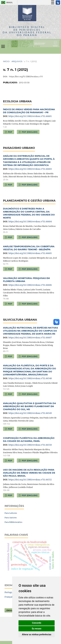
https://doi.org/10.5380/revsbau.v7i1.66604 (30, 221)
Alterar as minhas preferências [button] (37, 634)
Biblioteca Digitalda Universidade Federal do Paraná (27, 31)
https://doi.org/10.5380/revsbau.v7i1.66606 (30, 285)
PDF (10, 132)
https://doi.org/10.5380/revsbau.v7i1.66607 (30, 337)
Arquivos (17, 61)
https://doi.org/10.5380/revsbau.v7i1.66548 (30, 378)
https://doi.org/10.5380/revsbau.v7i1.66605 (30, 253)
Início (6, 61)
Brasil (6, 2)
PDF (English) (29, 132)
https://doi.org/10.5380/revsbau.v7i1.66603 (30, 169)
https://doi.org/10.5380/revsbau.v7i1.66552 (30, 480)
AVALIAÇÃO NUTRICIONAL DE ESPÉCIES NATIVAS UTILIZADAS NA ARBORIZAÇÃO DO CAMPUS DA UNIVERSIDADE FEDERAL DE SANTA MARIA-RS (30, 331)
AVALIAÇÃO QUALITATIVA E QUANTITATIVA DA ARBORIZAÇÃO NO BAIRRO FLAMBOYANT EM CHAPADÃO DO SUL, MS (30, 406)
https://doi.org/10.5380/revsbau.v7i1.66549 (30, 413)
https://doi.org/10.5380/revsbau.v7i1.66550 (30, 445)
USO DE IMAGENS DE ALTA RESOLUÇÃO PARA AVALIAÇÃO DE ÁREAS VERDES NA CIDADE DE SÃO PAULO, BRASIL (29, 473)
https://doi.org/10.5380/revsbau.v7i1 (26, 76)
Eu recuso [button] (37, 629)
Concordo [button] (37, 623)
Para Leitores (11, 513)
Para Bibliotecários (13, 522)
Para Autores (11, 518)
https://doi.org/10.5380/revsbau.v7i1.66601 (30, 116)
